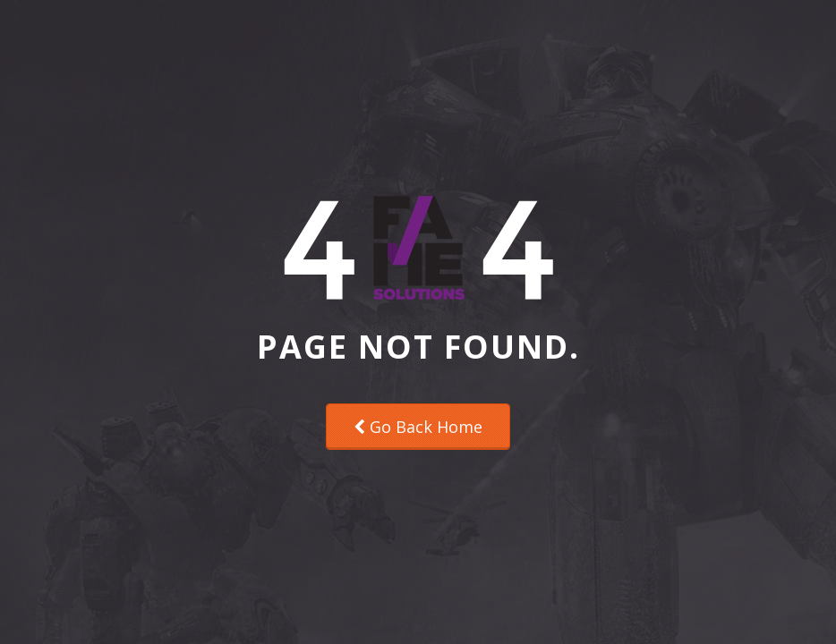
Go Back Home (418, 427)
